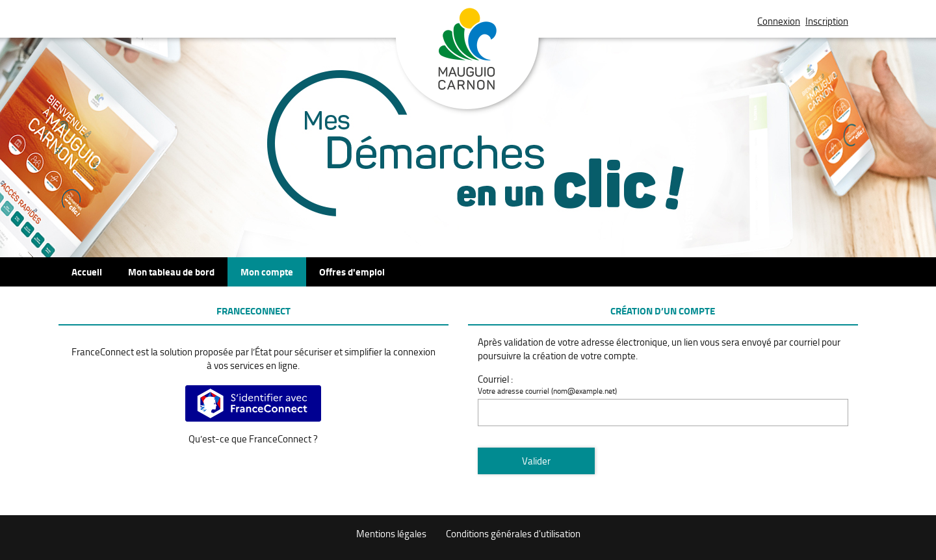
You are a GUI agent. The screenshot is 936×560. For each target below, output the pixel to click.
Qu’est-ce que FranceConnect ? (253, 439)
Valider (536, 461)
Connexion (779, 21)
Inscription (827, 21)
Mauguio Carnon (468, 60)
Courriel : (495, 379)
